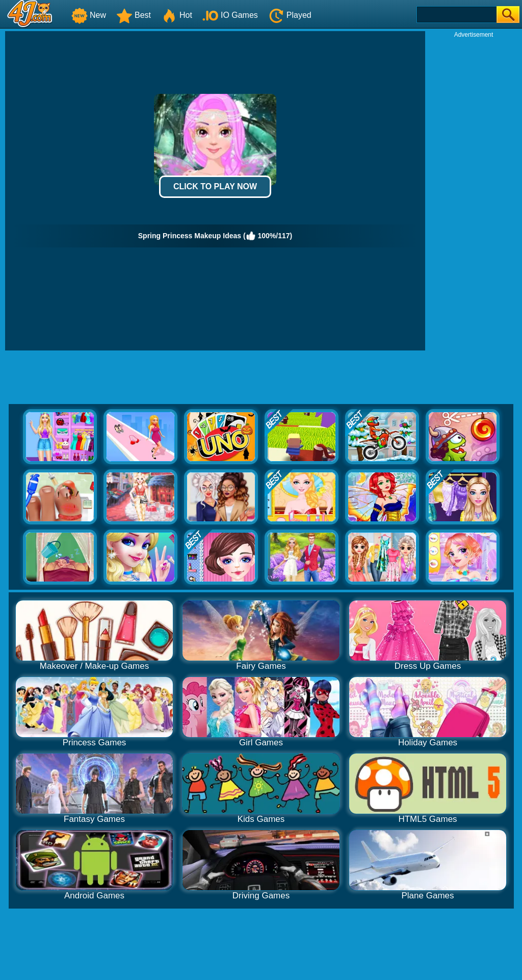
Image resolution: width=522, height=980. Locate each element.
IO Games (230, 15)
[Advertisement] (474, 192)
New (89, 15)
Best (134, 15)
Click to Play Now (215, 186)
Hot (177, 15)
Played (290, 15)
